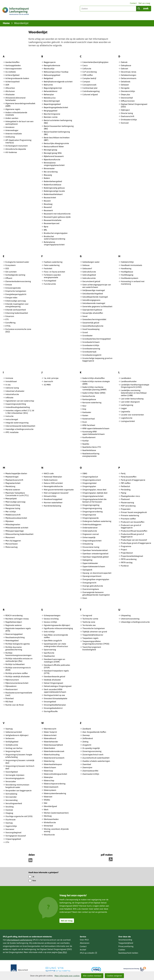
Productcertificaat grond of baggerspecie (132, 535)
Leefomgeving (127, 405)
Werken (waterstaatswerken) (56, 813)
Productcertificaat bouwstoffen (134, 531)
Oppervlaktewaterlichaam (94, 566)
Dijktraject (125, 110)
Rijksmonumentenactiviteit (17, 683)
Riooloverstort (11, 689)
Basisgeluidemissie (52, 65)
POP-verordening (128, 506)
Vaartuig (9, 729)
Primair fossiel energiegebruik (134, 512)
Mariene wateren (13, 490)
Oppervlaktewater (90, 563)
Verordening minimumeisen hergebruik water (17, 786)
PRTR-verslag (127, 562)
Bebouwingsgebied (52, 75)
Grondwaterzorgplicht (92, 355)
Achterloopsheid (12, 82)
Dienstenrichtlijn (128, 91)
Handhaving (126, 268)
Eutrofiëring (10, 323)
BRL (46, 230)
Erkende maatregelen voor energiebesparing (17, 305)
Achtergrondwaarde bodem (17, 78)
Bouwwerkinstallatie (53, 220)
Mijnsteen (10, 521)
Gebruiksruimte (89, 278)
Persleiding (126, 490)
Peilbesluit (125, 486)
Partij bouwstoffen (129, 477)
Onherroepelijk (89, 537)
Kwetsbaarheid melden (128, 953)
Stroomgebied (50, 702)
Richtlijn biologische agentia (18, 644)
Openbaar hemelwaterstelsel (95, 550)
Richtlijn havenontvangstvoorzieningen (18, 654)
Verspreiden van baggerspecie (18, 790)
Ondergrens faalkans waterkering (97, 521)
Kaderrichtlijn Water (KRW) (94, 393)
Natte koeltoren (51, 480)
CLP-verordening (90, 72)
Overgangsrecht (89, 583)
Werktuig (48, 816)
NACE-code (49, 473)
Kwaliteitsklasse (89, 450)
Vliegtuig (9, 813)
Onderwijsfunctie (90, 531)
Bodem (47, 178)
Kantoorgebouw (89, 399)
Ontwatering (88, 544)
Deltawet (125, 85)
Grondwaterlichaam (91, 342)
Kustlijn (86, 441)
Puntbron (125, 566)
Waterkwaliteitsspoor (53, 764)
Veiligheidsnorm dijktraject (17, 735)
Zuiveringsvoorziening (92, 751)
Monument (10, 537)
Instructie (9, 416)
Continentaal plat (90, 88)
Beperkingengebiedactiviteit (56, 107)
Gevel (85, 316)
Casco (85, 65)
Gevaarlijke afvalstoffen (93, 313)
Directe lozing (127, 113)
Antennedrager (12, 130)
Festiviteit (48, 268)
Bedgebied (48, 78)
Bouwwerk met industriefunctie (57, 214)
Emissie (9, 285)
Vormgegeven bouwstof (16, 836)
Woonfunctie (49, 835)
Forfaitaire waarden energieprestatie (52, 276)
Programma (126, 546)
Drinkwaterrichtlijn (129, 120)
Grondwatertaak (89, 352)
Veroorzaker (11, 781)
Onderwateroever (90, 528)
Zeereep (86, 735)
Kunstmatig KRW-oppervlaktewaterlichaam (94, 433)
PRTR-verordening (129, 559)
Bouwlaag (48, 204)
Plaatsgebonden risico (130, 496)
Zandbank (87, 729)
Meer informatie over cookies (67, 976)
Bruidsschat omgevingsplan (56, 233)
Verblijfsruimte (12, 745)
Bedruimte (48, 85)
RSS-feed (9, 702)
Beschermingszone (52, 114)
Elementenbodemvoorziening (18, 281)
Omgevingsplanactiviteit (93, 496)
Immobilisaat (11, 381)
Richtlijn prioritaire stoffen (17, 673)
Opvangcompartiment (92, 576)
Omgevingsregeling (91, 505)
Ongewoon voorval (91, 534)
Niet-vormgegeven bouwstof (56, 493)
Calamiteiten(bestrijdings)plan (95, 62)
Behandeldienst (51, 91)
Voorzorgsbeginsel (13, 832)
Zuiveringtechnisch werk (93, 755)
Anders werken (12, 118)
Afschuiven (10, 91)
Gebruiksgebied (89, 275)
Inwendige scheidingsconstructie (19, 429)
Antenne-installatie (14, 134)
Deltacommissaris (129, 78)
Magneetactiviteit (13, 483)
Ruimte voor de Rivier (15, 705)
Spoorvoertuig (50, 650)
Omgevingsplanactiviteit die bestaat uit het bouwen (94, 500)
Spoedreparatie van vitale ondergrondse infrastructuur (56, 645)
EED (7, 268)
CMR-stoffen (88, 75)
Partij (123, 473)
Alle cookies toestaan (92, 976)
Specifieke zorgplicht (53, 641)
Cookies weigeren (114, 976)
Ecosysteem (11, 265)
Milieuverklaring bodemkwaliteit (19, 534)
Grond (85, 332)
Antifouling (10, 137)
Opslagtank (87, 570)
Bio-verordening (51, 172)
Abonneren (85, 943)
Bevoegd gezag (51, 150)
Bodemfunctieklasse (53, 185)
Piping (124, 493)
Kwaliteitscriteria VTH (92, 447)
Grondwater (88, 336)
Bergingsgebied (51, 111)
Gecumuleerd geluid (91, 281)
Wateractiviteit (50, 735)
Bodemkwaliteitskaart (53, 194)
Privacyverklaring (126, 946)
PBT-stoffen (126, 483)
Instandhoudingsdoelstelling (18, 407)
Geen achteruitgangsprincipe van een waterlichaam (97, 286)
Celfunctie (87, 69)
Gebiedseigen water (91, 262)
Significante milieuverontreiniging (58, 628)
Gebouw (86, 265)
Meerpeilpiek (11, 499)
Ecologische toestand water (17, 262)
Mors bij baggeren (13, 541)
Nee (34, 880)
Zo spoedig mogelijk (91, 748)
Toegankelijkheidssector (93, 635)
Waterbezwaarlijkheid (53, 745)
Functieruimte (50, 284)
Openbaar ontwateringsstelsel (95, 554)
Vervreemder (11, 797)
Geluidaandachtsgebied (93, 294)
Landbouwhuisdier (129, 381)
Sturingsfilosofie (51, 711)
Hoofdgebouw (127, 272)
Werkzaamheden (51, 819)
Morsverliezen (12, 544)
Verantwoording (125, 940)
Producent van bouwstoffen (133, 522)
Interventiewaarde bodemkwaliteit (20, 426)
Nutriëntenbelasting (53, 506)
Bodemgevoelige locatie (54, 191)
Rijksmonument (12, 680)
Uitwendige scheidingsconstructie (135, 622)
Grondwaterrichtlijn (91, 345)
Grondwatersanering (91, 349)
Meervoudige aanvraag (15, 502)
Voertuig (9, 823)
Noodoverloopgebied (53, 499)
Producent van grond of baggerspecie (131, 526)
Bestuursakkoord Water (54, 146)
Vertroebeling (11, 794)
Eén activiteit (11, 272)
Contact (133, 3)
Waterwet (48, 797)
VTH (7, 842)
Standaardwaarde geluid (55, 676)
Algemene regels (13, 109)
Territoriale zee (89, 625)
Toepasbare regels (90, 638)
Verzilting (10, 807)
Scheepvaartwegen (52, 615)
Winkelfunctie (50, 822)
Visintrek (9, 810)
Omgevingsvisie (89, 515)
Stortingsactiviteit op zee (54, 695)
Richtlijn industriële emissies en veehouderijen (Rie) (19, 660)
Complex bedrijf (89, 78)
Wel (46, 803)
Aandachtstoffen (12, 62)
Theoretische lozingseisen (94, 628)
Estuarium (10, 316)
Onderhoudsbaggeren (92, 524)
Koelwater (87, 412)
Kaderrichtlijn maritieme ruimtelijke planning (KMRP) (94, 388)
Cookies (122, 950)
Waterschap (49, 780)
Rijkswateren (11, 686)
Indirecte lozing (12, 388)
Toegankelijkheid (126, 943)
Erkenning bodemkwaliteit (17, 313)
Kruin (85, 422)
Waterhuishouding (52, 755)
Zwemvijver (87, 767)
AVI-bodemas (11, 152)
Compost (86, 82)
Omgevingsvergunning (92, 508)
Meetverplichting (13, 505)
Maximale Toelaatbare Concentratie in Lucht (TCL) (17, 494)
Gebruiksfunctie (89, 272)
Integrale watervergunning (17, 423)
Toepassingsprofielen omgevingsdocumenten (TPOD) (96, 642)
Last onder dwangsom (130, 402)
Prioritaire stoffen (128, 519)
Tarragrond (87, 615)
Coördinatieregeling (91, 91)
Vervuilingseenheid (14, 803)
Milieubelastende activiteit (17, 528)
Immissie (9, 378)
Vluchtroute (10, 820)
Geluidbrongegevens (91, 300)
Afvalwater (10, 94)
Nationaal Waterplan (53, 477)
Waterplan (48, 777)
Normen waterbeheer (53, 502)
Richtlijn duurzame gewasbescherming (14, 648)
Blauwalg (48, 175)
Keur (84, 406)
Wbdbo (47, 800)
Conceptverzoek (89, 85)
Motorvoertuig (11, 547)
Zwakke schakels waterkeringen (96, 761)
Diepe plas (125, 94)
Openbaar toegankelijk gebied (95, 557)
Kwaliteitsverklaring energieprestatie (91, 455)
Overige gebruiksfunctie (93, 586)
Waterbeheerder (51, 742)
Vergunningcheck (13, 751)
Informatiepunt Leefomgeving (19, 940)
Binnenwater (49, 168)
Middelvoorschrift (13, 515)
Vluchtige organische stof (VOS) (19, 816)
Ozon (85, 598)
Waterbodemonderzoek (54, 751)
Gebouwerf (87, 268)
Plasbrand (125, 499)
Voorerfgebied (12, 772)
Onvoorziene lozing (91, 547)
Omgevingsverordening (93, 512)
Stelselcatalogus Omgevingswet (58, 686)
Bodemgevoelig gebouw (54, 188)
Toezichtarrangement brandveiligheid (92, 648)
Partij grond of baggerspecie (133, 480)
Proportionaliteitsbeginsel (132, 556)
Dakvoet (124, 69)
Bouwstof (48, 207)
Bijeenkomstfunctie (52, 159)
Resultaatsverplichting (15, 637)
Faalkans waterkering (53, 262)
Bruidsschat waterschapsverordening (55, 238)
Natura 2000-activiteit (53, 483)
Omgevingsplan (89, 486)
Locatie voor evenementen (132, 415)
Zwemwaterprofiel (90, 771)
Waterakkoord (50, 738)
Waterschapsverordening (55, 784)
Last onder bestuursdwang (132, 399)
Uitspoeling (126, 615)
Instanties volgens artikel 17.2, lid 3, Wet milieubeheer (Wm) (20, 412)
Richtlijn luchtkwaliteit (15, 664)
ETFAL (8, 326)
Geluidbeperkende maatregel (95, 297)
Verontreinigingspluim (15, 778)
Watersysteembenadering (55, 793)
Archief (83, 950)
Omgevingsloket (89, 483)
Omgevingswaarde (91, 518)
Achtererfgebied (12, 75)
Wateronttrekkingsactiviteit (55, 774)
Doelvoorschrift (128, 116)
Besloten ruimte (51, 117)
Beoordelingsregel (52, 101)
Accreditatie (11, 72)
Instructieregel (12, 419)
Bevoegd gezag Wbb (53, 153)
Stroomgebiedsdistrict (53, 708)
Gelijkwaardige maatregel (94, 290)
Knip (84, 409)
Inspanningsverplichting (16, 404)
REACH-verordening (14, 615)
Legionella (125, 412)
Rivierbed (10, 698)
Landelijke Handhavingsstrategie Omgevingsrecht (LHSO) (135, 386)
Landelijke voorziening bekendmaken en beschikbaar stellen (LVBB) (134, 393)
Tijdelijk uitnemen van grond (95, 632)
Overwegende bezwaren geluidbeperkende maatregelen (96, 594)
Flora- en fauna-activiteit (54, 272)
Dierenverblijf (127, 98)
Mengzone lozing (13, 508)
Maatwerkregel (12, 477)
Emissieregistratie (13, 288)
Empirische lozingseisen (16, 291)
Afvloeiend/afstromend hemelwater (15, 99)
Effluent (9, 278)
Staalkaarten (49, 656)
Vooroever (10, 829)
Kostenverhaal (89, 419)
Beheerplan (49, 94)
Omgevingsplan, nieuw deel (94, 490)
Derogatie (125, 88)
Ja (33, 876)
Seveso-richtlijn (50, 622)
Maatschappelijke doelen (16, 473)
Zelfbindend (88, 738)
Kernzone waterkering (92, 402)
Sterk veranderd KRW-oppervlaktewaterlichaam (55, 691)
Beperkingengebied (52, 104)
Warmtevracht (50, 729)
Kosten (85, 415)
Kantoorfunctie (89, 396)
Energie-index (11, 298)
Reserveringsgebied (14, 634)
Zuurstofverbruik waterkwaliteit (96, 758)
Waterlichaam (50, 767)
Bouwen (47, 201)
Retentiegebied (12, 641)
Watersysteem (50, 790)
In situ (8, 385)
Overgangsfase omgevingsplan (96, 579)
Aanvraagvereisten (14, 69)
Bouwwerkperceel (52, 223)
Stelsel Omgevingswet (53, 683)
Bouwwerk (48, 210)
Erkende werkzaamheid (16, 310)
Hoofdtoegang (127, 275)
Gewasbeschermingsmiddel (94, 319)
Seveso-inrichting (51, 619)
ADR (7, 85)
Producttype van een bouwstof (134, 540)
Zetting (85, 742)
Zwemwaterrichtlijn (91, 774)
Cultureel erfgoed (90, 94)
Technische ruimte (90, 619)
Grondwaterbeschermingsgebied (96, 339)
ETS (7, 319)
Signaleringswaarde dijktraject (57, 625)
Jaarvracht (48, 381)
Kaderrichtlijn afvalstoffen (94, 378)
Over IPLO (62, 952)
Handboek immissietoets (132, 265)
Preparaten (126, 509)
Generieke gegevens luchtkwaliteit (97, 306)
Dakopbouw (126, 65)
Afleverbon (10, 88)
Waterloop (48, 771)
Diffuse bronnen (128, 101)
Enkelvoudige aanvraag (16, 301)
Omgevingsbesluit (90, 477)
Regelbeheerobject (14, 622)
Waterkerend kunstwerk (54, 758)
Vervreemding (11, 800)
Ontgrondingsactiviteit (92, 541)
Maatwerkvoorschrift (14, 480)
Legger (124, 408)
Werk (46, 810)
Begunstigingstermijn (53, 88)
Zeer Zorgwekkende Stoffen (94, 732)
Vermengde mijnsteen (15, 775)
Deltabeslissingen (129, 75)
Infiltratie (9, 398)
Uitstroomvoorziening (130, 619)
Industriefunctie (12, 394)
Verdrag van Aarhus (14, 748)
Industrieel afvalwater (15, 391)
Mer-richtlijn (11, 512)
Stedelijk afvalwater (52, 680)
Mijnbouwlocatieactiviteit (16, 518)
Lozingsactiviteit (128, 421)
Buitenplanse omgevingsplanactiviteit (54, 243)
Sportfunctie (49, 653)
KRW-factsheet (89, 425)
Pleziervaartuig (127, 502)
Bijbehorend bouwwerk (54, 156)
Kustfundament (89, 437)
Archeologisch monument (16, 146)
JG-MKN (47, 385)
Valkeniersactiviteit (14, 732)
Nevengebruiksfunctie (53, 486)
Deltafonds (126, 82)
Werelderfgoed (50, 806)
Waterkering (49, 761)
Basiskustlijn (49, 69)
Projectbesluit (127, 553)
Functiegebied (50, 281)
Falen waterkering (52, 265)
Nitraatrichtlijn (50, 496)
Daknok (124, 62)
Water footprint (50, 732)
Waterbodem (50, 748)
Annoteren (10, 127)
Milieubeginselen (13, 524)
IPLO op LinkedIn (88, 953)
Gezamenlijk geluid (91, 323)
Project (124, 550)
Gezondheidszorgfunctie (93, 326)
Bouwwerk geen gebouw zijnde (57, 217)
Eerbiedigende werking (15, 275)
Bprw (46, 227)
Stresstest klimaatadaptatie (56, 698)
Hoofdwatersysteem (130, 278)
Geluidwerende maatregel (94, 303)
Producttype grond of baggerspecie (136, 543)
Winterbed (48, 826)
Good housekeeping (91, 329)
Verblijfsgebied (12, 742)
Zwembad (87, 764)
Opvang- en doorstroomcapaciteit (97, 573)
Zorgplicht (87, 745)
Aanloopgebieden (13, 65)
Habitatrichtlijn (127, 262)
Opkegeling (87, 560)
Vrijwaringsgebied (13, 839)
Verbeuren (10, 738)
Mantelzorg (10, 486)
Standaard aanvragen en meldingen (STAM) (55, 660)
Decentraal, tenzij (128, 72)
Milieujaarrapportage (15, 531)
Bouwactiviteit (50, 197)
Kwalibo (86, 444)
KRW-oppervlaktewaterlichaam (96, 428)
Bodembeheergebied (53, 181)
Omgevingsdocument (92, 480)
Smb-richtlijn (49, 632)
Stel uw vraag (144, 3)
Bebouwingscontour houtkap (56, 72)
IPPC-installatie (12, 432)
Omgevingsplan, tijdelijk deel (95, 493)
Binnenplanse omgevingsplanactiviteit (54, 164)
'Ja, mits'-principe (51, 378)
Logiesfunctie (127, 418)
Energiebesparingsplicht (16, 294)
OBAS (85, 473)
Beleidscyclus (50, 98)
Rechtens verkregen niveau (17, 619)
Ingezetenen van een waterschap (20, 401)
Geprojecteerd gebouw (92, 310)
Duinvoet (125, 123)
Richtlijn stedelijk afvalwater (18, 676)
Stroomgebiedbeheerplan (55, 705)
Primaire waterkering (130, 515)
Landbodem (126, 378)
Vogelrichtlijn (11, 826)
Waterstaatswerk (51, 787)
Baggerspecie (50, 62)
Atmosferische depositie (16, 149)
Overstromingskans (91, 589)
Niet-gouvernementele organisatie (59, 490)
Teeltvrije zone (89, 622)
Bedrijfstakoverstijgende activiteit (58, 82)
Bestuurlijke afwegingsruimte (56, 143)
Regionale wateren (14, 625)
